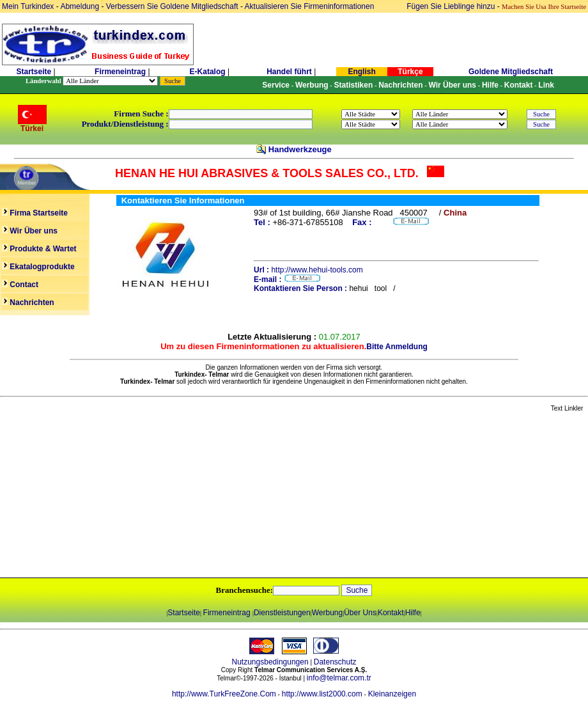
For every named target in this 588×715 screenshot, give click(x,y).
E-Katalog (208, 72)
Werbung (327, 613)
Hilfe (413, 613)
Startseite (34, 72)
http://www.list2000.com (322, 694)
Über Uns (360, 613)
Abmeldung (80, 6)
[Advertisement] (151, 496)
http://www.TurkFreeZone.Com (224, 694)
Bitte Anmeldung (397, 347)
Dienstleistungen (282, 613)
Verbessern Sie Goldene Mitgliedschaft (173, 6)
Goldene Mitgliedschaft (511, 72)
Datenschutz (335, 662)
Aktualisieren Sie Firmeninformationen (310, 6)
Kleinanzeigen (392, 694)
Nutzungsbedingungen (270, 662)
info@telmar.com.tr (339, 678)
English (361, 72)
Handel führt (289, 72)
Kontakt (391, 613)
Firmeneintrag (121, 72)
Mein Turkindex (28, 6)
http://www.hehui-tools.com (317, 270)
